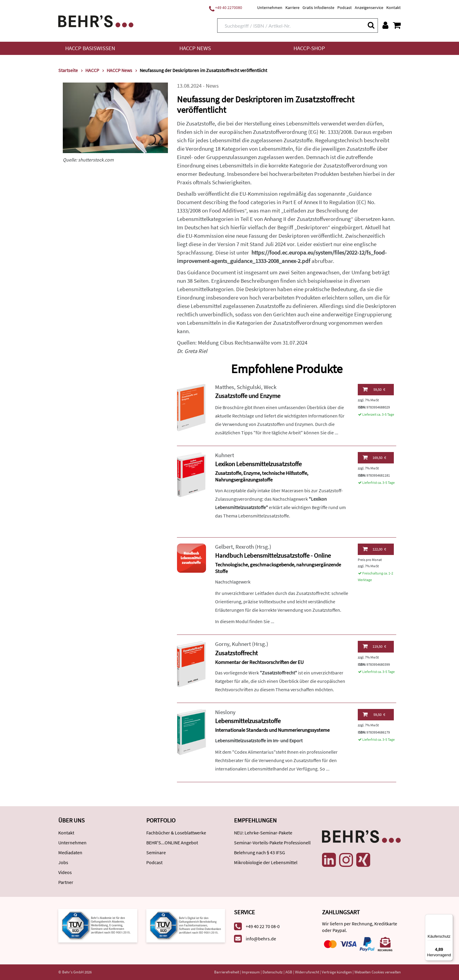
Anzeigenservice (369, 8)
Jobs (63, 862)
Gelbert (224, 547)
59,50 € (374, 389)
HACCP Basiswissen (90, 48)
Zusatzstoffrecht (236, 653)
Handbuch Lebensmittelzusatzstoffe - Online (273, 555)
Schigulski (249, 387)
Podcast (345, 8)
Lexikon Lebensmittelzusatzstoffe (258, 464)
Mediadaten (70, 852)
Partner (66, 882)
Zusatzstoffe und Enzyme (248, 396)
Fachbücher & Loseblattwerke (176, 833)
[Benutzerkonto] (385, 25)
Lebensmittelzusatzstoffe (248, 721)
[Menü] (449, 918)
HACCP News (195, 48)
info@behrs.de (261, 939)
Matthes (225, 387)
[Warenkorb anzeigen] (397, 25)
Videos (65, 872)
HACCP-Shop (309, 48)
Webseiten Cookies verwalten (378, 972)
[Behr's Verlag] (96, 21)
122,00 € (374, 549)
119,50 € (374, 646)
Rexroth (245, 547)
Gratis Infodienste (318, 8)
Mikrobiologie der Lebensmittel (266, 862)
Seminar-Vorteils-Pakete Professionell (272, 843)
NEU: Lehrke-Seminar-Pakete (263, 833)
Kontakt (394, 8)
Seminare (156, 852)
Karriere (292, 8)
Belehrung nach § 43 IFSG (260, 852)
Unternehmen (270, 8)
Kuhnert (225, 455)
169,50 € (374, 457)
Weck (270, 387)
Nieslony (225, 712)
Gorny (222, 644)
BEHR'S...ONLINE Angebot (172, 843)
